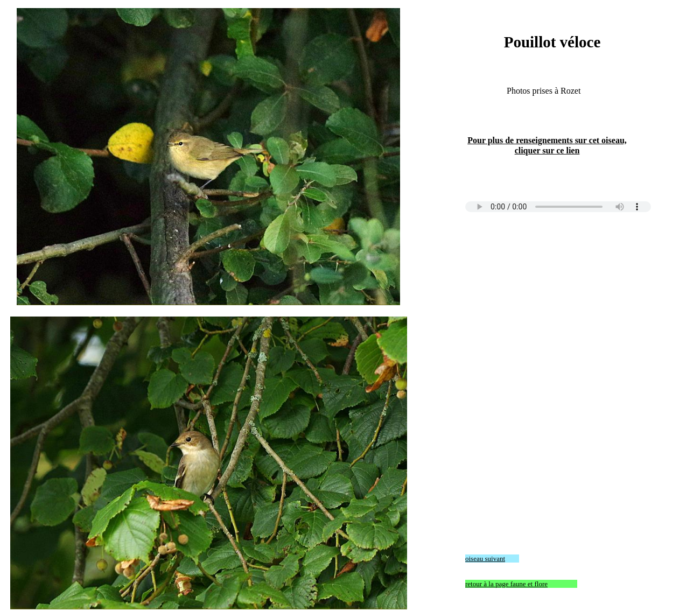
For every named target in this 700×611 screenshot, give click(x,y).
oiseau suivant (485, 559)
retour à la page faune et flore (506, 584)
